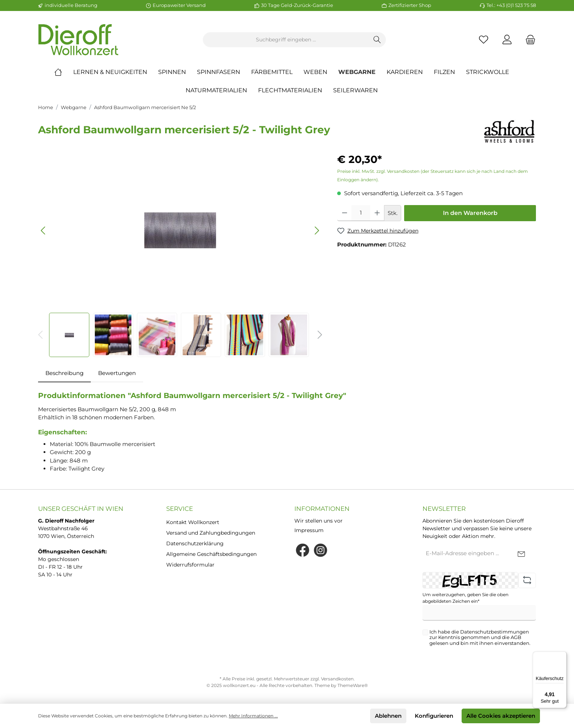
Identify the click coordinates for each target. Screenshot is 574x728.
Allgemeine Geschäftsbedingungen (211, 554)
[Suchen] (377, 40)
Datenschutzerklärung (195, 543)
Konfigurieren (434, 716)
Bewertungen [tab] (117, 373)
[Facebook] (303, 550)
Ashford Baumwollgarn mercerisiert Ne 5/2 (145, 107)
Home (46, 107)
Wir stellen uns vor (318, 521)
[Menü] (562, 656)
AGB (516, 637)
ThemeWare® (353, 685)
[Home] (64, 72)
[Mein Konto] (507, 40)
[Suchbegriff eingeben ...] (286, 40)
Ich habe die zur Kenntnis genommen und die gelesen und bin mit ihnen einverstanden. (480, 638)
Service (180, 509)
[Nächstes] (317, 231)
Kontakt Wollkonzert (193, 522)
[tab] (64, 373)
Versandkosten (337, 679)
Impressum (309, 530)
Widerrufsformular (190, 565)
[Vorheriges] (44, 231)
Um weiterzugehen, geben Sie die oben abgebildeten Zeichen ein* (465, 598)
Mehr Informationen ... (253, 716)
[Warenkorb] (528, 40)
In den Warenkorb (470, 213)
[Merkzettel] (484, 40)
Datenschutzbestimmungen (495, 632)
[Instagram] (320, 550)
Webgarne (74, 107)
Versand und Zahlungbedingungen (211, 533)
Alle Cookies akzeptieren (501, 716)
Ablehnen (388, 716)
